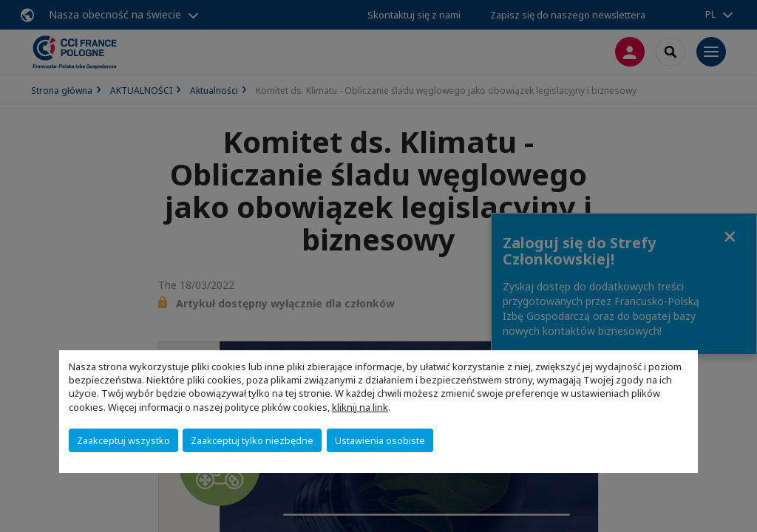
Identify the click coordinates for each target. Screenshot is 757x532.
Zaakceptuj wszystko (123, 440)
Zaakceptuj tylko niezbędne (252, 440)
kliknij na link (360, 407)
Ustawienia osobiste (380, 440)
